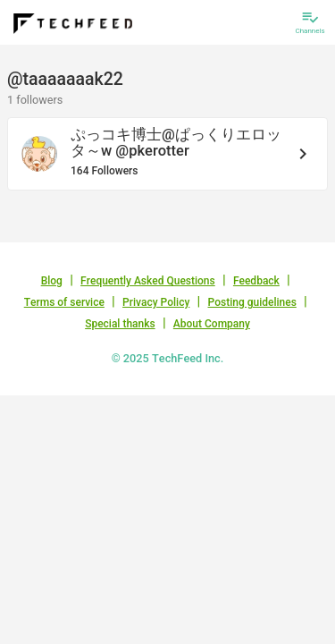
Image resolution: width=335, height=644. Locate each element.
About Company (212, 324)
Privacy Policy (156, 302)
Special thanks (120, 324)
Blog (52, 281)
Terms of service (64, 302)
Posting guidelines (252, 302)
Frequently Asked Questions (148, 281)
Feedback (256, 281)
